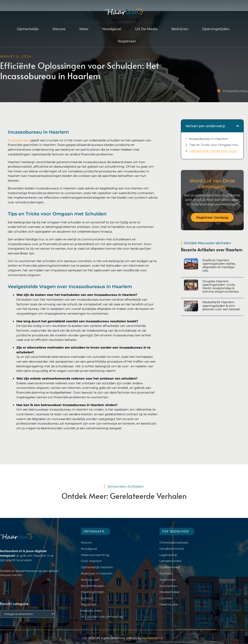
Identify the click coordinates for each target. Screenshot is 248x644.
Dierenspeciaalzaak (174, 542)
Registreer (127, 41)
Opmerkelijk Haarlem (97, 567)
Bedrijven (180, 29)
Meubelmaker (170, 592)
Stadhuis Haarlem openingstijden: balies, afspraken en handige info (219, 265)
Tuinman (166, 573)
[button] (238, 126)
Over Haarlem (91, 561)
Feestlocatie (169, 604)
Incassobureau (235, 91)
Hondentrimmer (172, 549)
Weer (84, 29)
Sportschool (169, 586)
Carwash (166, 598)
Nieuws (59, 29)
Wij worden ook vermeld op (102, 617)
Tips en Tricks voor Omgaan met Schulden (214, 145)
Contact (87, 598)
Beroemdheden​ (93, 586)
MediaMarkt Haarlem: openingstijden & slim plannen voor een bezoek (221, 306)
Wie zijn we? (90, 580)
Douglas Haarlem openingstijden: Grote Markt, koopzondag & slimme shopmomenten (221, 286)
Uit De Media (146, 29)
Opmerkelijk (28, 29)
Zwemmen (168, 580)
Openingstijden (216, 29)
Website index (91, 611)
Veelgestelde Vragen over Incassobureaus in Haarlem (214, 151)
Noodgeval (112, 29)
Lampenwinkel (170, 561)
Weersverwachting (95, 555)
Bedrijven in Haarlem (97, 573)
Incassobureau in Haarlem (208, 139)
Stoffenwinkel (170, 567)
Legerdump (168, 555)
